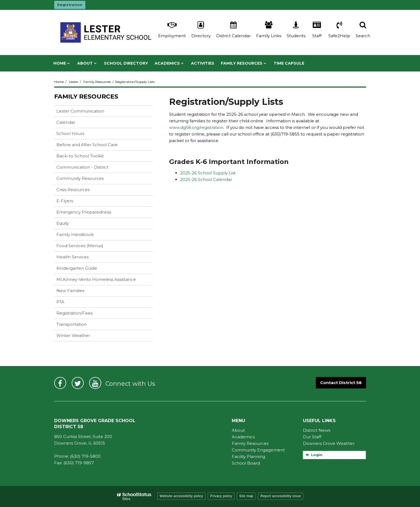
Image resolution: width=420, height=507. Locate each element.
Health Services (81, 258)
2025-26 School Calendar (206, 179)
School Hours (70, 133)
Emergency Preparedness (84, 212)
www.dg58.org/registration (196, 127)
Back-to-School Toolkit (80, 156)
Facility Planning (248, 456)
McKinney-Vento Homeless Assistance (96, 279)
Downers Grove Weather (329, 443)
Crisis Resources (82, 191)
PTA (60, 302)
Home (59, 82)
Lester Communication (80, 111)
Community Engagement (258, 450)
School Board (246, 463)
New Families (70, 291)
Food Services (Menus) (89, 247)
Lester (74, 82)
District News (317, 430)
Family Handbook (84, 236)
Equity (71, 224)
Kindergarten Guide (85, 269)
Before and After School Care (87, 145)
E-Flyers (65, 201)
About (238, 430)
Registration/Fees (74, 313)
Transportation (72, 324)
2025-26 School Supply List (208, 173)
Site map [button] (246, 496)
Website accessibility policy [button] (182, 496)
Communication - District (82, 167)
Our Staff (312, 437)
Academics (243, 437)
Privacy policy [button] (221, 496)
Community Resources (89, 179)
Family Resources (97, 82)
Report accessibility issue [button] (281, 496)
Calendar (66, 122)
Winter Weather (73, 335)
